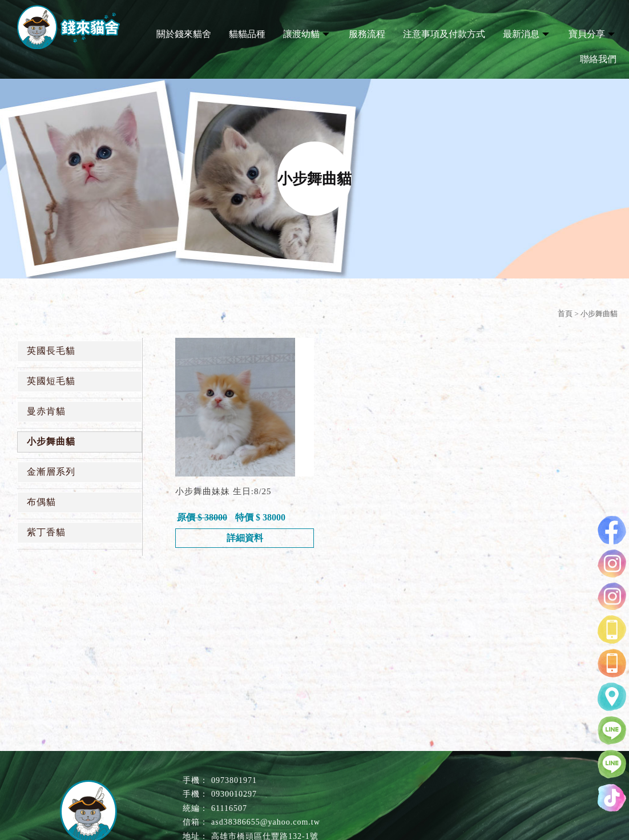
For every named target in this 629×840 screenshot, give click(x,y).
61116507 (229, 808)
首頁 (565, 314)
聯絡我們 (598, 59)
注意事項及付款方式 (444, 34)
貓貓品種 (247, 34)
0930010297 (234, 794)
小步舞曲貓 (51, 441)
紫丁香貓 (46, 532)
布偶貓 (41, 502)
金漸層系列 (51, 472)
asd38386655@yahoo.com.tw (266, 822)
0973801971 (234, 780)
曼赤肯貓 (46, 411)
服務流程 (367, 34)
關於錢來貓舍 (184, 34)
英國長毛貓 (51, 351)
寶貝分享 (587, 34)
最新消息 (521, 34)
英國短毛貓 (51, 381)
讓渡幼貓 (301, 34)
